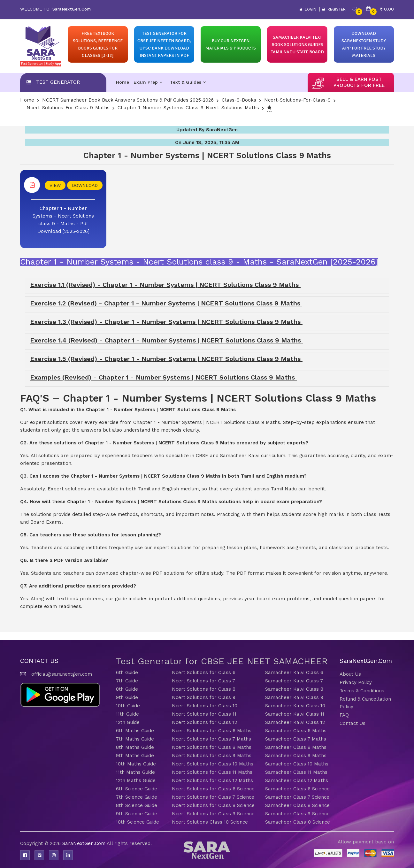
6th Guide (127, 672)
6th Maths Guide (135, 731)
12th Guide (128, 722)
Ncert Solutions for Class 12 (204, 722)
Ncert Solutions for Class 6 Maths (212, 731)
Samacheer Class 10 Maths (297, 764)
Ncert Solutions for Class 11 (204, 714)
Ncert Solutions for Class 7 (203, 681)
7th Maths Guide (135, 739)
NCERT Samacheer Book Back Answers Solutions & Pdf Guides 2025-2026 (128, 100)
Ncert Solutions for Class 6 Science (213, 789)
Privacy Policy (356, 682)
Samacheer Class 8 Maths (296, 747)
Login (308, 9)
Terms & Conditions (362, 691)
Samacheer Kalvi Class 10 (295, 706)
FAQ (344, 715)
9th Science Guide (137, 814)
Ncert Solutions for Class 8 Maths (212, 747)
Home (123, 82)
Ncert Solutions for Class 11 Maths (212, 772)
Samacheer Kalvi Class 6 (294, 672)
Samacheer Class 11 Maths (296, 772)
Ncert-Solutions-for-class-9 (297, 100)
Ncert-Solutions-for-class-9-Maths (68, 108)
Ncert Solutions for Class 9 (204, 697)
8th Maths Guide (135, 747)
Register (334, 9)
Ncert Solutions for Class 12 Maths (212, 780)
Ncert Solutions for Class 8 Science (213, 805)
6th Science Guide (137, 789)
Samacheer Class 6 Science (297, 789)
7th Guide (127, 681)
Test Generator (58, 82)
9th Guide (127, 697)
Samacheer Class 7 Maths (296, 739)
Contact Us (353, 723)
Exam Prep (148, 82)
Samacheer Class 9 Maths (296, 756)
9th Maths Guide (135, 756)
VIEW (55, 185)
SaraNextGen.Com (84, 843)
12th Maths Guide (136, 780)
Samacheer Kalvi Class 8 (294, 689)
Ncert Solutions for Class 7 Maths (211, 739)
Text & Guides (188, 82)
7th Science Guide (137, 797)
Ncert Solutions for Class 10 (205, 706)
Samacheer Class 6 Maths (296, 731)
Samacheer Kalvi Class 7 (294, 681)
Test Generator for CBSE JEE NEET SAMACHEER (222, 661)
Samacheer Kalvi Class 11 (295, 714)
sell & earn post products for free (359, 82)
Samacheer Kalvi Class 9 (294, 697)
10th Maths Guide (136, 764)
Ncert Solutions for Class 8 (204, 689)
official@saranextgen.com (62, 674)
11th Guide (127, 714)
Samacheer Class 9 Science (297, 814)
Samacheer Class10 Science (298, 822)
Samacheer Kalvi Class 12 (295, 722)
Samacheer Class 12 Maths (297, 780)
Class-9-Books (239, 100)
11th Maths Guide (135, 772)
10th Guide (128, 706)
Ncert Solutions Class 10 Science (210, 822)
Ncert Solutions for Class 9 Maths (212, 756)
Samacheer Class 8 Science (297, 805)
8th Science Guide (137, 805)
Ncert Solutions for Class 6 (204, 672)
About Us (350, 674)
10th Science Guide (138, 822)
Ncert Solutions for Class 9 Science (213, 814)
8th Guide (127, 689)
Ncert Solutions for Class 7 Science (213, 797)
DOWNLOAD (85, 185)
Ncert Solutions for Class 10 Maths (213, 764)
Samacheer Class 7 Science (297, 797)
